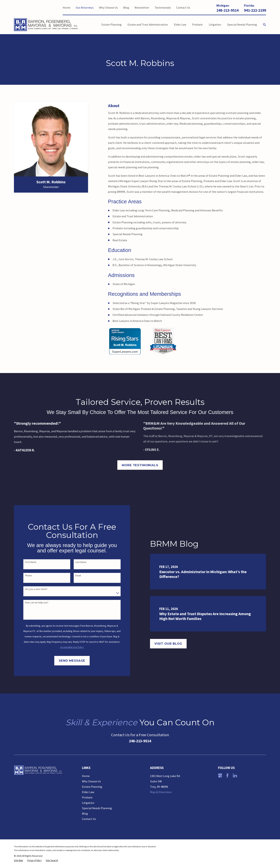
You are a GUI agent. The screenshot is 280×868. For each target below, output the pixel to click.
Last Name (77, 562)
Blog (126, 8)
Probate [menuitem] (197, 25)
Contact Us (183, 8)
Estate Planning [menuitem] (112, 25)
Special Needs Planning (97, 808)
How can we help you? (33, 603)
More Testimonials (140, 465)
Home (67, 8)
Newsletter (142, 8)
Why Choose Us (108, 8)
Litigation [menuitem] (215, 25)
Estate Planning (92, 787)
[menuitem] (18, 860)
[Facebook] (227, 775)
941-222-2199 (255, 10)
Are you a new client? (33, 589)
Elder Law (88, 792)
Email (75, 576)
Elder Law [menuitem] (180, 25)
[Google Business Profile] (220, 775)
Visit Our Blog (174, 644)
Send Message (68, 661)
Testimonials (163, 8)
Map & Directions (161, 792)
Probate (87, 797)
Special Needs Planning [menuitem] (242, 25)
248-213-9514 (227, 10)
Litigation (88, 803)
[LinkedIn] (235, 775)
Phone (25, 576)
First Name (27, 562)
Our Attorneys (85, 8)
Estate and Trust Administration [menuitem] (148, 25)
